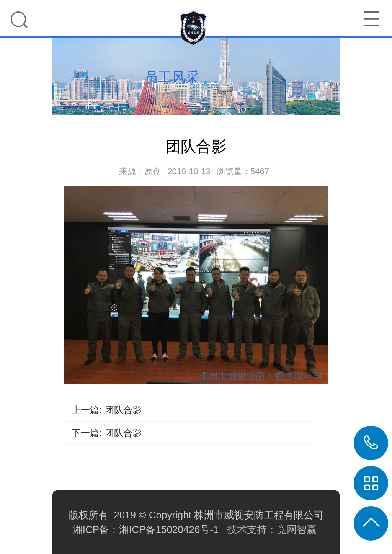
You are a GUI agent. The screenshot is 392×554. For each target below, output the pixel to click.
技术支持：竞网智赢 (273, 529)
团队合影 (123, 410)
